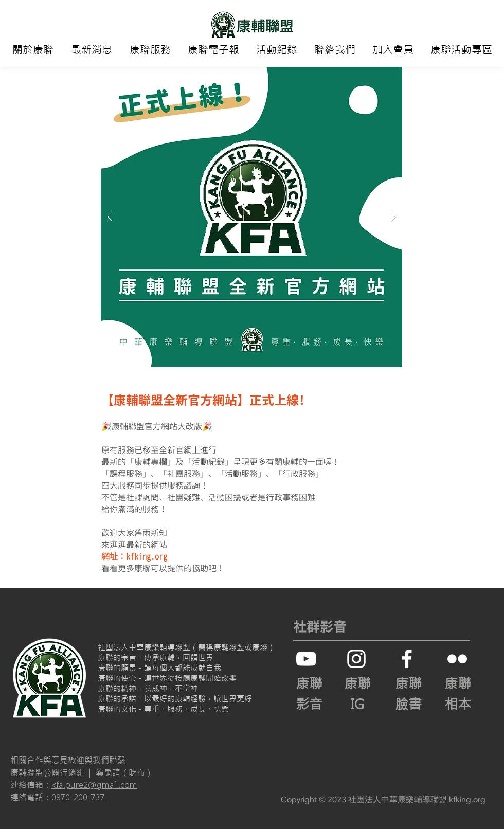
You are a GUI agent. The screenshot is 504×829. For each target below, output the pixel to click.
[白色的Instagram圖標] (356, 659)
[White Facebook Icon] (407, 659)
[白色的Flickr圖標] (457, 659)
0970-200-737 (78, 797)
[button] (33, 50)
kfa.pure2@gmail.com (94, 785)
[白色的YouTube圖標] (306, 659)
